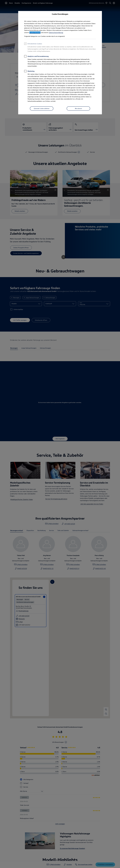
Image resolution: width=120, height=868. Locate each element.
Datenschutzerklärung (56, 32)
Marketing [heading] (29, 71)
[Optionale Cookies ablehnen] (42, 108)
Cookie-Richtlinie (35, 32)
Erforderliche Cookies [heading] (33, 44)
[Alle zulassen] (78, 108)
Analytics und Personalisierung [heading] (36, 57)
